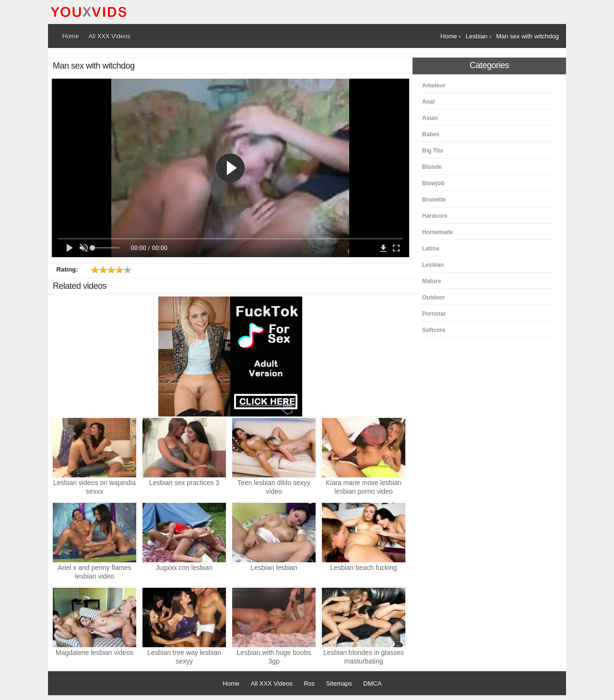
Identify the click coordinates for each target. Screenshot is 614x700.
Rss (309, 683)
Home (231, 683)
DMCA (372, 683)
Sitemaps (339, 683)
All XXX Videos (272, 683)
